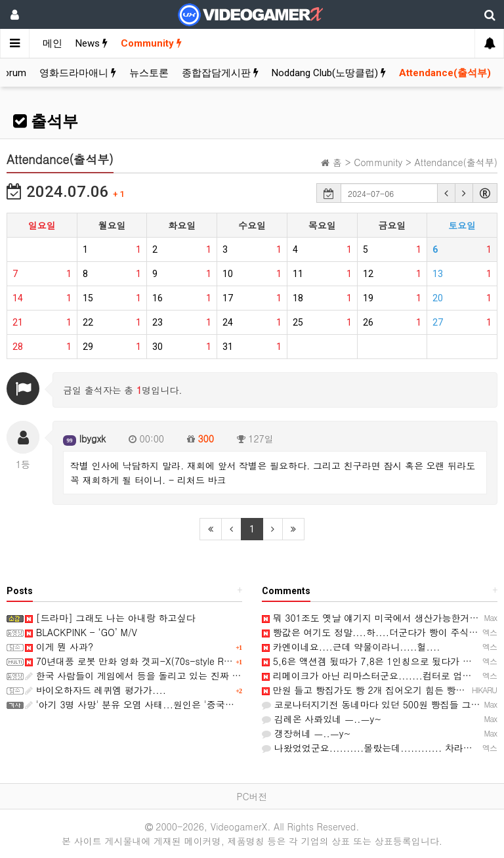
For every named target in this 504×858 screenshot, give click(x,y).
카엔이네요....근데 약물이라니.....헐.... (351, 647)
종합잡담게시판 (220, 73)
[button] (446, 193)
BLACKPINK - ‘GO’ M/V (81, 632)
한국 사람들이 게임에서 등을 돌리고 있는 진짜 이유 (137, 676)
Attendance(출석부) (445, 73)
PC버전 (252, 796)
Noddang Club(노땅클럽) (329, 73)
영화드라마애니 (78, 73)
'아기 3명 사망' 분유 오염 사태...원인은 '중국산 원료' (142, 704)
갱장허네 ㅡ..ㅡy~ (306, 733)
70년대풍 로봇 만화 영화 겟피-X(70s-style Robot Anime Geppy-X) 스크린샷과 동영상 (211, 661)
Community (151, 43)
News (92, 43)
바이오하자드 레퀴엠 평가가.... (95, 690)
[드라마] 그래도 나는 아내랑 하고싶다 (110, 618)
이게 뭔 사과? (59, 647)
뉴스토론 (149, 73)
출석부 (46, 121)
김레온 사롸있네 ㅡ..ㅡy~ (322, 719)
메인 (52, 43)
